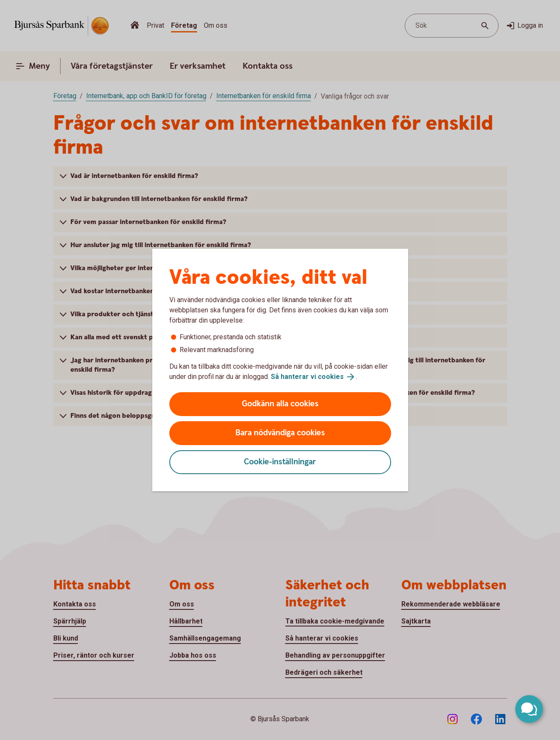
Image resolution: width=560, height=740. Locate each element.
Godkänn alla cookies (280, 404)
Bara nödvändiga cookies (280, 433)
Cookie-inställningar (280, 462)
